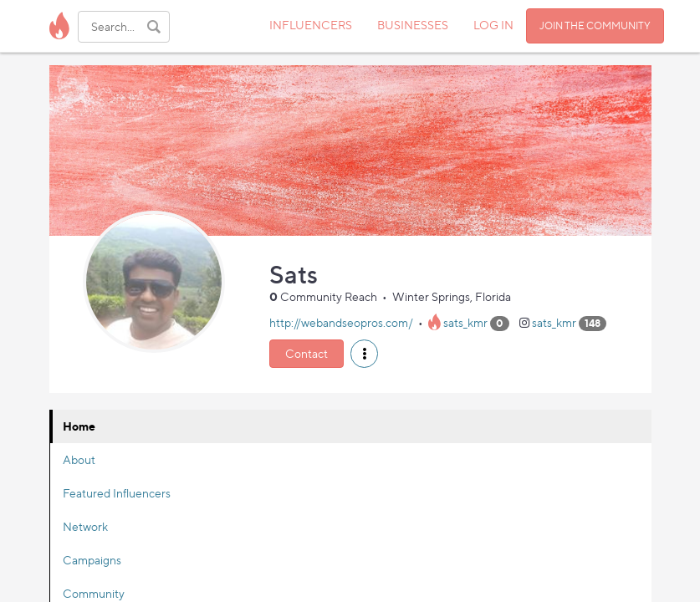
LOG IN (493, 25)
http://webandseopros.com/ (341, 322)
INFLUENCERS (311, 25)
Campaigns (92, 560)
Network (85, 526)
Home (79, 426)
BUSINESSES (413, 25)
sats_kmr (465, 322)
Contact (307, 353)
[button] (364, 354)
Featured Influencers (117, 493)
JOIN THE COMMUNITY (595, 26)
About (79, 459)
